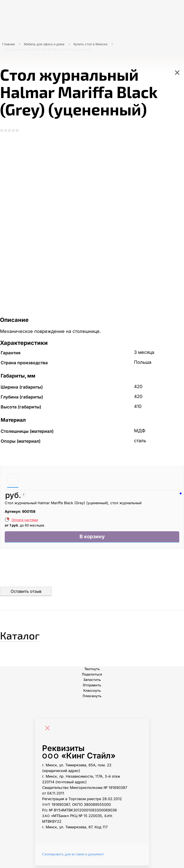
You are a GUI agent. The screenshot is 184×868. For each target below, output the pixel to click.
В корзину (92, 538)
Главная (9, 44)
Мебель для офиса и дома (44, 44)
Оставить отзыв (26, 594)
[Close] (49, 731)
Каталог (26, 636)
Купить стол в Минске (90, 44)
